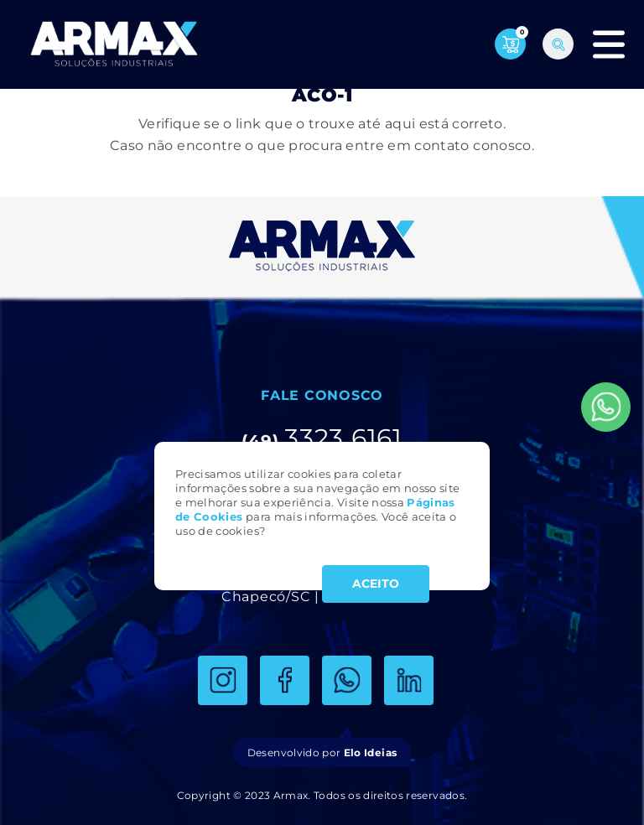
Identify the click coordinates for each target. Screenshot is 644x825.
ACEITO (376, 584)
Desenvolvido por (322, 752)
